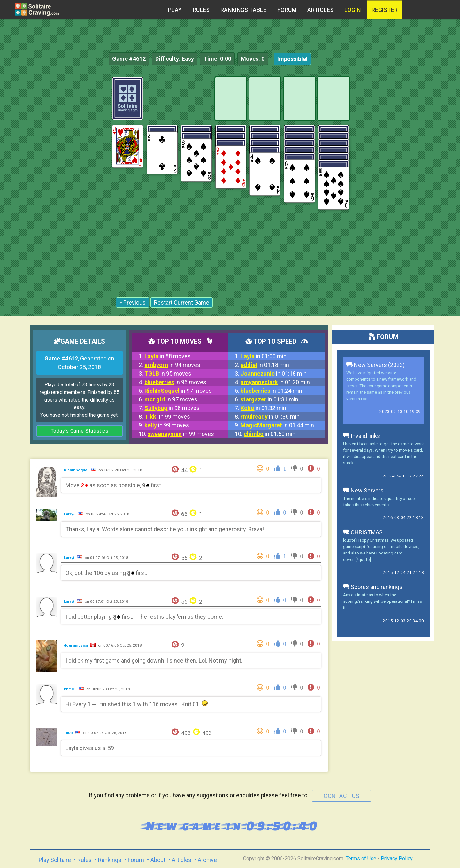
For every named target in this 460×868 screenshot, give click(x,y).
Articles (320, 10)
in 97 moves (178, 391)
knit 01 (70, 689)
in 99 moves (167, 417)
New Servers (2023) (376, 365)
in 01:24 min (271, 391)
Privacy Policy (397, 859)
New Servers (363, 490)
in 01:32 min (263, 408)
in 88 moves (168, 356)
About (158, 860)
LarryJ (70, 514)
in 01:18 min (265, 365)
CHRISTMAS (363, 532)
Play (175, 10)
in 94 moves (172, 365)
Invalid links (362, 436)
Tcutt (69, 733)
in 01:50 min (270, 434)
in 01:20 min (275, 382)
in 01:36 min (270, 417)
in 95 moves (168, 373)
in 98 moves (172, 408)
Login (353, 10)
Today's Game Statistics (80, 431)
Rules (201, 10)
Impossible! (292, 59)
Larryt (70, 558)
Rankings (110, 860)
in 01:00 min (264, 356)
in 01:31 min (269, 399)
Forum (287, 10)
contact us (341, 796)
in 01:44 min (277, 425)
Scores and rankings (373, 587)
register (385, 10)
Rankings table (243, 10)
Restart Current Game (182, 302)
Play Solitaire (55, 860)
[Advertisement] (412, 173)
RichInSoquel (77, 470)
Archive (207, 860)
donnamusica (76, 645)
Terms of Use (361, 859)
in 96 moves (175, 382)
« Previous (133, 302)
